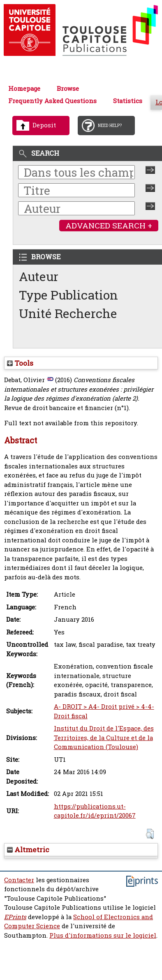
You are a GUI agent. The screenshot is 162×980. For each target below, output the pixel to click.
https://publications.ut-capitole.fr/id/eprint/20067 (95, 811)
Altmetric (28, 850)
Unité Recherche (68, 313)
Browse (68, 89)
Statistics (128, 101)
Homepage (24, 89)
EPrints (15, 917)
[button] (150, 834)
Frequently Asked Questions (52, 101)
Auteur (39, 276)
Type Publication (68, 295)
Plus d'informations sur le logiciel (103, 935)
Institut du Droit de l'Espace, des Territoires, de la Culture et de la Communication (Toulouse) (104, 738)
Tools (20, 363)
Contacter (19, 880)
